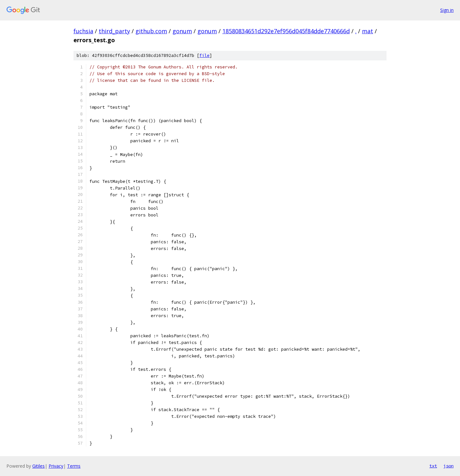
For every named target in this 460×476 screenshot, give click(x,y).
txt (433, 466)
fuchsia (83, 31)
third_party (114, 31)
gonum (182, 31)
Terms (74, 466)
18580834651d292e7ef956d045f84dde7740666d (286, 31)
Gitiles (38, 466)
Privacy (56, 466)
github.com (151, 31)
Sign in (447, 10)
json (448, 466)
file (204, 55)
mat (368, 31)
